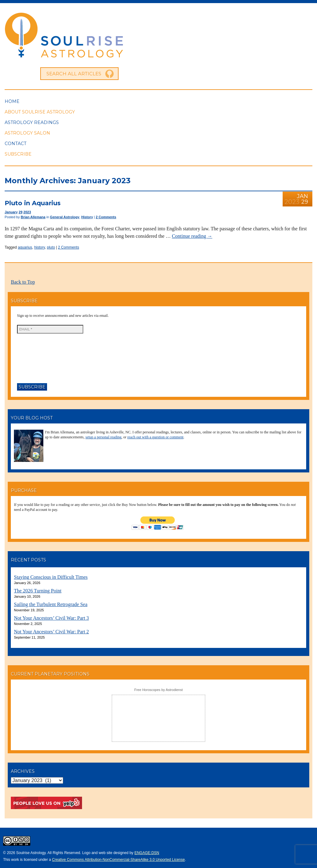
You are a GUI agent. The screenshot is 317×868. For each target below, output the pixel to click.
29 (20, 212)
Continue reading (192, 236)
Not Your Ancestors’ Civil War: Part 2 (51, 632)
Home (12, 101)
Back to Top (23, 282)
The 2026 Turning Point (38, 591)
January (11, 212)
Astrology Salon (27, 133)
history (39, 247)
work (15, 860)
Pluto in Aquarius (33, 203)
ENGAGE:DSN (147, 853)
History (87, 217)
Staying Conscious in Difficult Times (51, 577)
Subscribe (18, 154)
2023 (27, 212)
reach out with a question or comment (155, 437)
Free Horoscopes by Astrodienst (159, 690)
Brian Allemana (33, 217)
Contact (15, 144)
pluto (51, 247)
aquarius (25, 247)
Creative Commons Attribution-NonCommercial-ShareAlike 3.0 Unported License (118, 860)
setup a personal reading (103, 437)
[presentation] (42, 356)
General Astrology (65, 217)
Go (110, 74)
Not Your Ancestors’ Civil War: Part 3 (51, 618)
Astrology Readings (32, 122)
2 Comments (106, 217)
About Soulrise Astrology (40, 112)
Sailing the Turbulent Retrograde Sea (51, 604)
